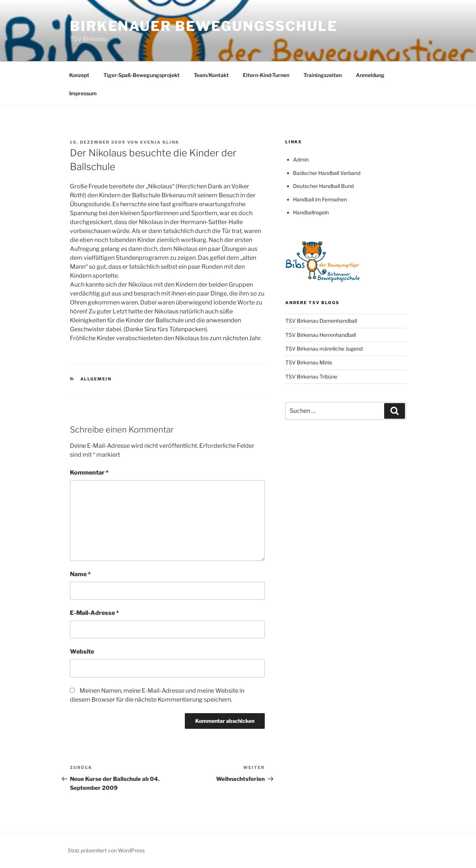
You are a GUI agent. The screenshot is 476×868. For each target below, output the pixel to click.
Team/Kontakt (211, 75)
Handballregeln (311, 212)
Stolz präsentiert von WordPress (106, 850)
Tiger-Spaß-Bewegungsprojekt (141, 75)
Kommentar (89, 473)
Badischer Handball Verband (327, 173)
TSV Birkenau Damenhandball (321, 321)
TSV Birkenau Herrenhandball (321, 335)
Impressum (83, 93)
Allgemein (96, 379)
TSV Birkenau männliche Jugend (324, 349)
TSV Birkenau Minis (309, 362)
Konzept (79, 75)
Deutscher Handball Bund (323, 186)
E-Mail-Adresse (94, 613)
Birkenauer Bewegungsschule (204, 26)
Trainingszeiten (323, 75)
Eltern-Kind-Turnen (266, 75)
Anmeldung (370, 75)
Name (80, 574)
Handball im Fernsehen (320, 199)
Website (82, 652)
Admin (301, 159)
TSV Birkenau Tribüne (311, 376)
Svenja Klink (160, 142)
